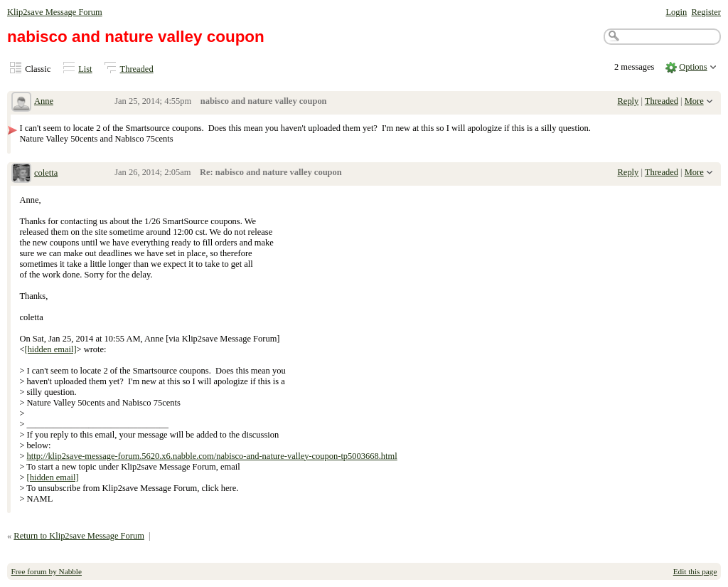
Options (693, 67)
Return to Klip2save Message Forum (79, 536)
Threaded (137, 69)
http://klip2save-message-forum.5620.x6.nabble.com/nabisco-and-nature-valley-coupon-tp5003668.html (212, 456)
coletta (46, 173)
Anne (44, 101)
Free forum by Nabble (47, 571)
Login (676, 12)
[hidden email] (50, 349)
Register (706, 12)
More (694, 101)
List (85, 69)
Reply (628, 101)
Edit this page (695, 571)
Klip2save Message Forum (55, 12)
